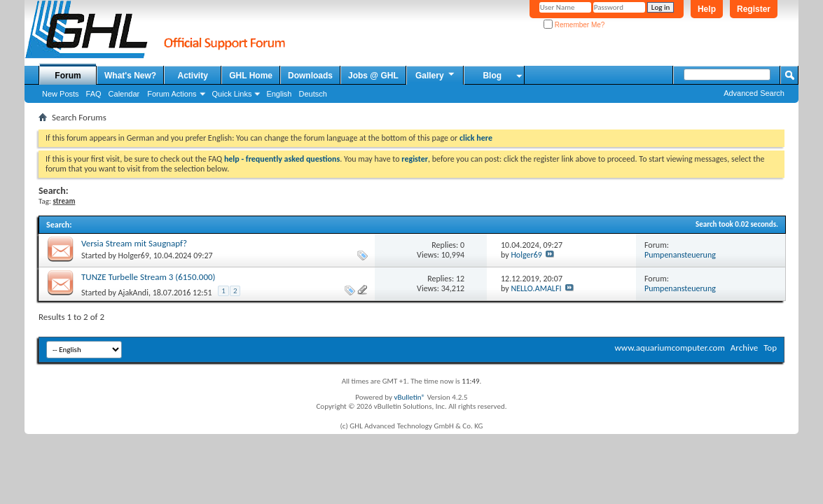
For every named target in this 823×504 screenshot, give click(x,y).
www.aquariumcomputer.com (669, 348)
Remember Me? (574, 25)
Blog (492, 76)
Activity (193, 76)
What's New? (130, 76)
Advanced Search (754, 93)
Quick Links (232, 94)
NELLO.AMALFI (536, 288)
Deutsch (312, 94)
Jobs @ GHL (373, 76)
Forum (68, 76)
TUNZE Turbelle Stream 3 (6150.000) (148, 277)
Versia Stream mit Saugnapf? (134, 243)
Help (707, 9)
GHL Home (251, 76)
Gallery (436, 75)
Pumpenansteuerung (680, 255)
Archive (744, 348)
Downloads (310, 76)
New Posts (61, 94)
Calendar (124, 94)
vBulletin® (409, 397)
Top (770, 348)
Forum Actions (172, 94)
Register (754, 9)
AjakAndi (133, 293)
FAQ (94, 94)
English (279, 94)
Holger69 (134, 255)
